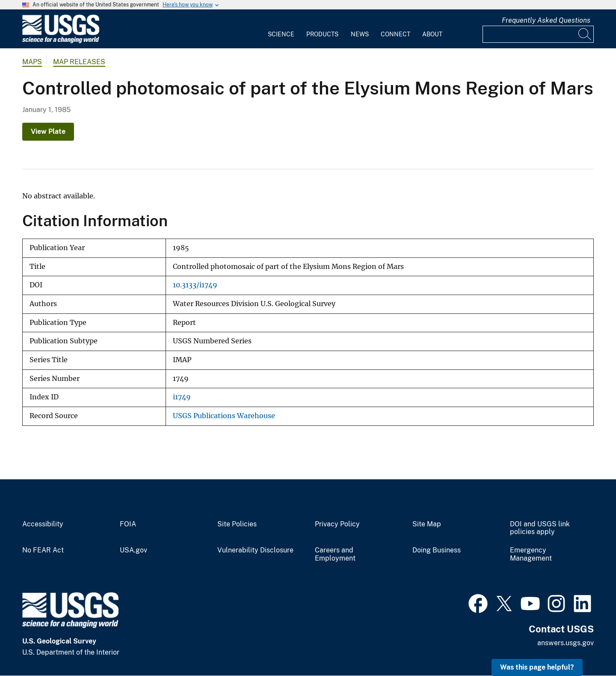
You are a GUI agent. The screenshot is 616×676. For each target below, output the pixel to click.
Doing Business (437, 550)
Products (322, 34)
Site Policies (237, 524)
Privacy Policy (337, 524)
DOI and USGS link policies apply (540, 528)
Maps (32, 62)
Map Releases (79, 62)
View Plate (48, 131)
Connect (395, 34)
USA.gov (133, 550)
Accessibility (43, 524)
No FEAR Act (43, 550)
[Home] (61, 41)
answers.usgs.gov (566, 643)
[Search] (585, 34)
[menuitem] (281, 29)
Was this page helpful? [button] (537, 667)
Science (281, 34)
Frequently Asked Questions (546, 20)
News (360, 34)
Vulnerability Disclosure (255, 550)
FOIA (128, 524)
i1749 (182, 397)
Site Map (427, 524)
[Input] (538, 34)
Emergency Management (531, 554)
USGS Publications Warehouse (224, 416)
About (432, 34)
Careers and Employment (335, 554)
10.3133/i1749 (195, 285)
